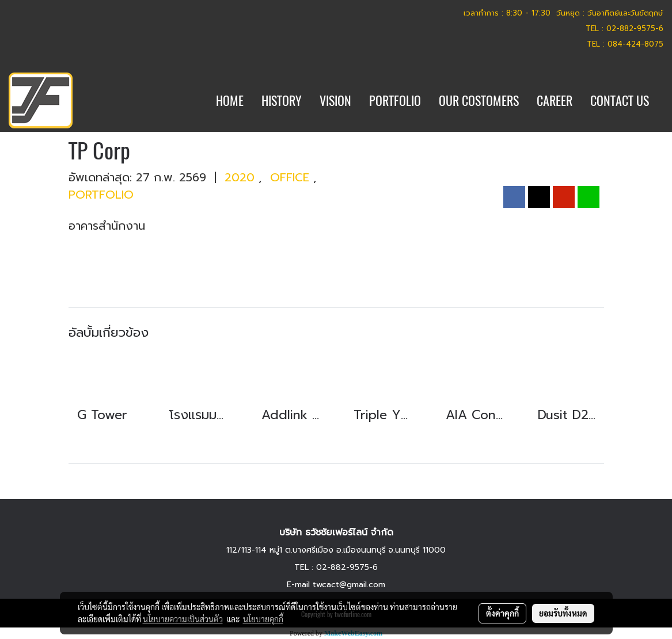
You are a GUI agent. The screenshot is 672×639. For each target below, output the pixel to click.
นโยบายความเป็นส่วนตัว (183, 619)
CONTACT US (620, 101)
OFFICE (292, 177)
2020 (242, 177)
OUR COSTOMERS (479, 101)
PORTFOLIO (395, 101)
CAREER (555, 101)
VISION (335, 101)
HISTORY (282, 101)
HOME (230, 101)
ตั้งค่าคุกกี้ (502, 613)
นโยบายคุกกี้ (263, 619)
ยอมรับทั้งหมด (563, 613)
